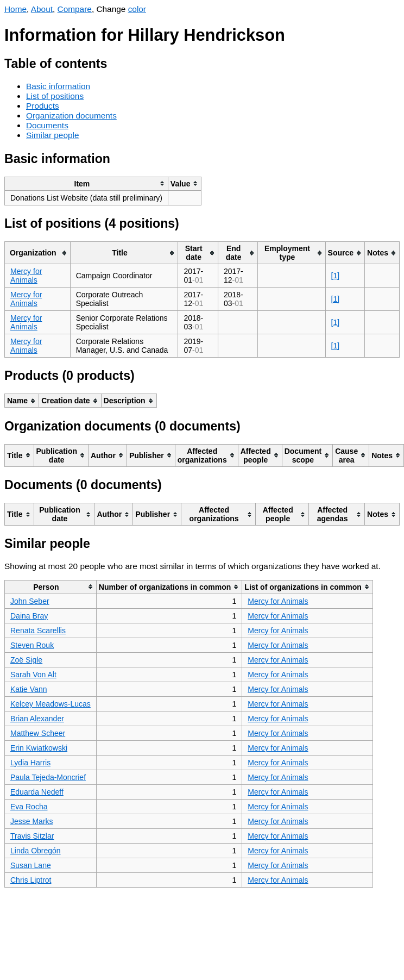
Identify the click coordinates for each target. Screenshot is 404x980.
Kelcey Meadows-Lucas (50, 704)
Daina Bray (29, 616)
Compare (75, 9)
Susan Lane (31, 865)
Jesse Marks (32, 821)
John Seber (30, 601)
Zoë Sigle (26, 660)
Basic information (58, 86)
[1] (336, 276)
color (137, 9)
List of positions (55, 96)
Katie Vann (29, 689)
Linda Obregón (36, 851)
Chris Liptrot (31, 880)
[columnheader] (87, 183)
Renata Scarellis (38, 631)
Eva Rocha (29, 807)
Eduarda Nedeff (37, 792)
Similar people (53, 135)
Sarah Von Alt (33, 675)
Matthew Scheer (38, 733)
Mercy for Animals (26, 276)
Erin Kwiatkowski (39, 748)
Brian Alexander (37, 719)
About (42, 9)
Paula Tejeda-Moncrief (48, 777)
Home (15, 9)
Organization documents (71, 116)
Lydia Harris (30, 763)
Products (43, 106)
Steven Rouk (32, 645)
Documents (47, 125)
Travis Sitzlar (32, 836)
